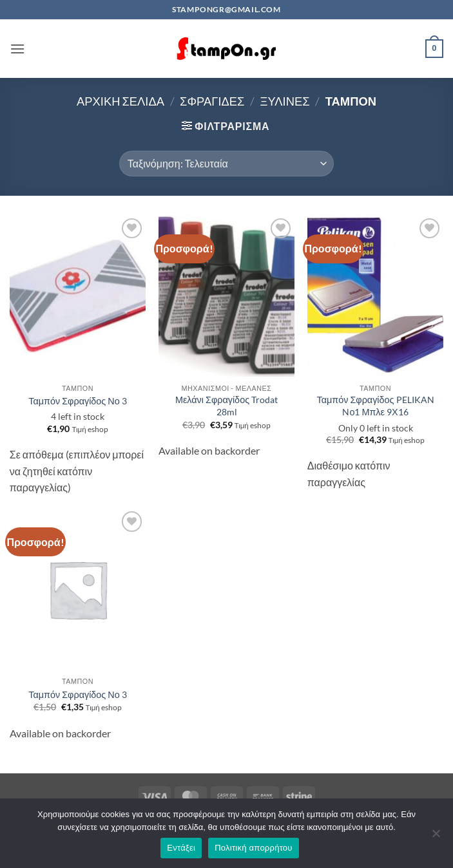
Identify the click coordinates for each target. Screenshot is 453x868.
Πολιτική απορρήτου (253, 848)
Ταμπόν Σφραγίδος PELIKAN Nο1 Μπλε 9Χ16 (375, 406)
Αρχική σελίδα (120, 101)
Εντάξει (181, 848)
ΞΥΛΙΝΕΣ (284, 101)
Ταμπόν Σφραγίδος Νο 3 (77, 401)
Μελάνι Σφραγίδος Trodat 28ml (226, 406)
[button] (17, 49)
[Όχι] (436, 837)
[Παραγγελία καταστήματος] (226, 164)
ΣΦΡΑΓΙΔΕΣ (212, 101)
